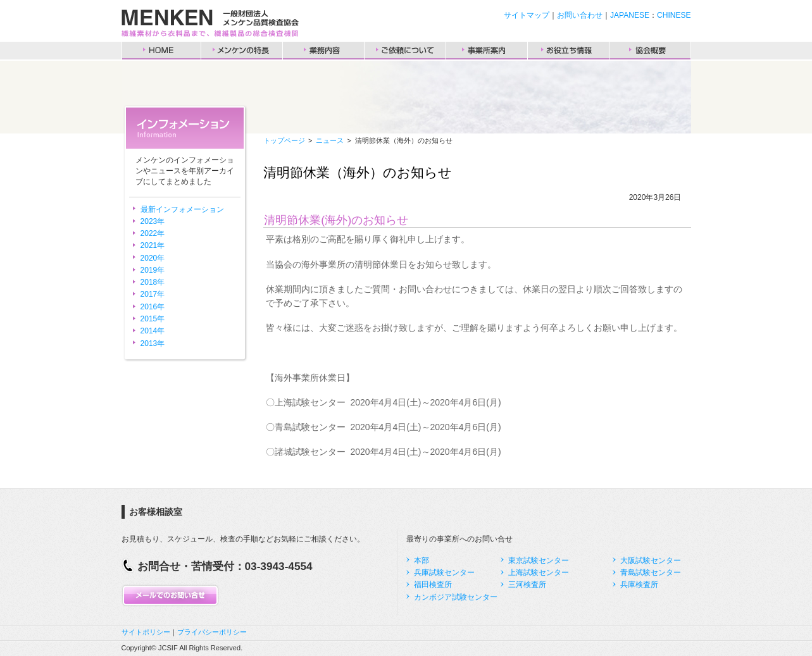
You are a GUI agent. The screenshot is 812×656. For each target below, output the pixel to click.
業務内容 (323, 51)
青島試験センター (651, 572)
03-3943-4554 (279, 566)
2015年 (153, 319)
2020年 (153, 258)
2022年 (153, 233)
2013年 (153, 343)
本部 (422, 560)
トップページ (284, 140)
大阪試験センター (651, 560)
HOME (161, 51)
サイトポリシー (146, 632)
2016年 (153, 307)
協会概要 (650, 51)
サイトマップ (527, 15)
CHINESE (674, 15)
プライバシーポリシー (212, 632)
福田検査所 (433, 585)
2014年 (153, 331)
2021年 (153, 245)
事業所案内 (487, 51)
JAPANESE (630, 15)
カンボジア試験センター (456, 597)
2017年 (153, 294)
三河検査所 (527, 585)
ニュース (330, 140)
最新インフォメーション (182, 209)
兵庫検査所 (639, 585)
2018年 (153, 282)
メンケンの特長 (242, 51)
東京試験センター (539, 560)
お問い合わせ (580, 15)
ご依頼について (405, 51)
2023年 (153, 221)
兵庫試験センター (444, 572)
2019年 (153, 270)
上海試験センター (539, 572)
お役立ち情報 (568, 51)
